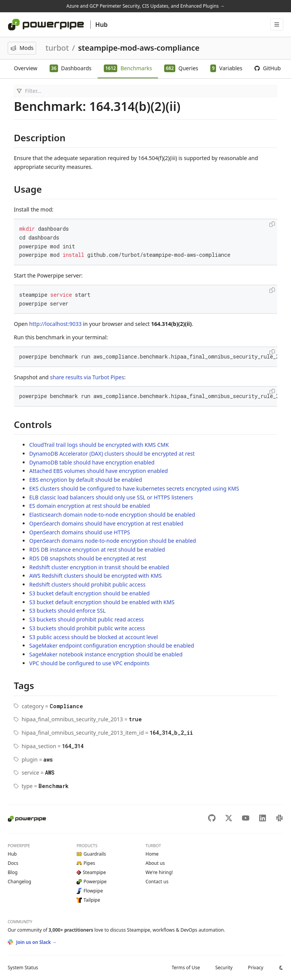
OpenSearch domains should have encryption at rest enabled (106, 523)
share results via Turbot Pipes (87, 377)
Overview (26, 68)
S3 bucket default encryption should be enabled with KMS (102, 602)
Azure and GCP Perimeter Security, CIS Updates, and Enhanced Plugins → (145, 6)
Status (23, 968)
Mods (22, 48)
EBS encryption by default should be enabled (86, 480)
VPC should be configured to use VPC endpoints (89, 663)
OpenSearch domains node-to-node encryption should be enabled (113, 541)
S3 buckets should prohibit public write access (87, 628)
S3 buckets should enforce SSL (67, 611)
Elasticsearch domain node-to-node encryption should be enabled (112, 515)
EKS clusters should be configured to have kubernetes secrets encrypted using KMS (134, 488)
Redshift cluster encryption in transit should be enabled (99, 567)
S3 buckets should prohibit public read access (86, 619)
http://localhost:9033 (55, 324)
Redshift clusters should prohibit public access (87, 584)
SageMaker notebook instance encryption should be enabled (106, 654)
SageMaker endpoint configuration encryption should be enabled (112, 645)
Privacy (256, 968)
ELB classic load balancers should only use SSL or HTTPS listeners (111, 497)
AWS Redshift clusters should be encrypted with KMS (96, 576)
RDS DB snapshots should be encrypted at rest (88, 558)
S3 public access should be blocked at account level (94, 637)
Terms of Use (185, 968)
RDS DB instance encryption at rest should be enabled (97, 549)
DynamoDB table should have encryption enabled (92, 462)
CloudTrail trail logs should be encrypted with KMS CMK (99, 445)
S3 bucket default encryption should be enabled (89, 593)
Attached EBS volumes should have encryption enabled (99, 471)
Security (224, 968)
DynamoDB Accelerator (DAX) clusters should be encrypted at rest (112, 454)
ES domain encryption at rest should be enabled (90, 506)
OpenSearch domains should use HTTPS (80, 532)
